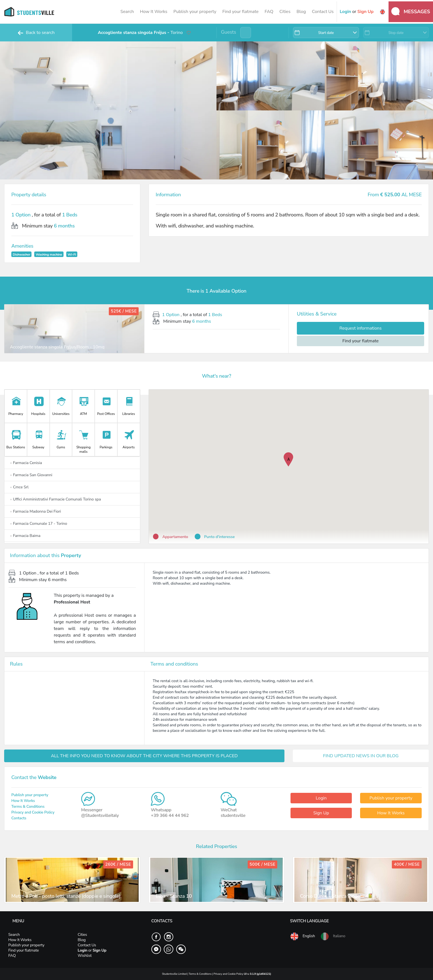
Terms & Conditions (28, 806)
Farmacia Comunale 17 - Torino (39, 524)
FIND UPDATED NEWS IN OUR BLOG (361, 756)
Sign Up (321, 813)
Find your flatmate (240, 12)
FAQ (269, 12)
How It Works (154, 12)
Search (127, 12)
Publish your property (195, 12)
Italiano (333, 936)
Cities (285, 12)
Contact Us (323, 12)
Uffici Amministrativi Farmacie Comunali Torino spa (55, 499)
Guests (229, 32)
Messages (411, 11)
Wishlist (85, 956)
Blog (301, 12)
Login (321, 798)
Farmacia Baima (25, 536)
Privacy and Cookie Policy (33, 812)
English (302, 936)
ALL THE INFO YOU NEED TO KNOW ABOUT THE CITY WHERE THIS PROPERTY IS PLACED (144, 756)
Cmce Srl (19, 487)
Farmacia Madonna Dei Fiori (35, 511)
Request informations (361, 328)
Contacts (19, 818)
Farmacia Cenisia (26, 463)
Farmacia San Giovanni (31, 475)
